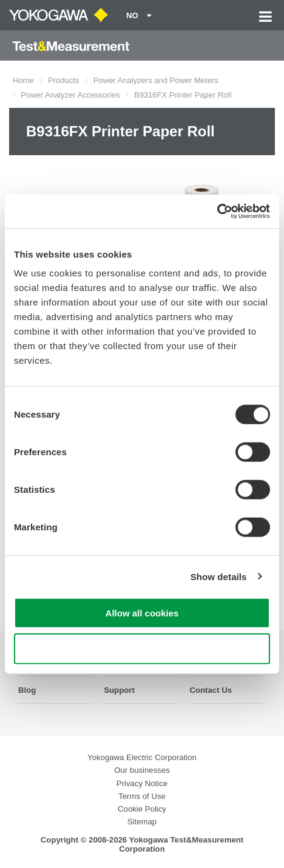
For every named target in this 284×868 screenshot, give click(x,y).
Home (23, 80)
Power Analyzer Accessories (70, 95)
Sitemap (142, 822)
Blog (27, 690)
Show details (219, 576)
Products (63, 80)
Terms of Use (142, 796)
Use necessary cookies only (142, 648)
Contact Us (211, 690)
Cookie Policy (142, 809)
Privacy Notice (142, 783)
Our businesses (142, 770)
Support (119, 690)
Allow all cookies (142, 613)
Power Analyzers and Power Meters (156, 80)
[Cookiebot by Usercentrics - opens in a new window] (217, 212)
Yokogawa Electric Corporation (142, 757)
